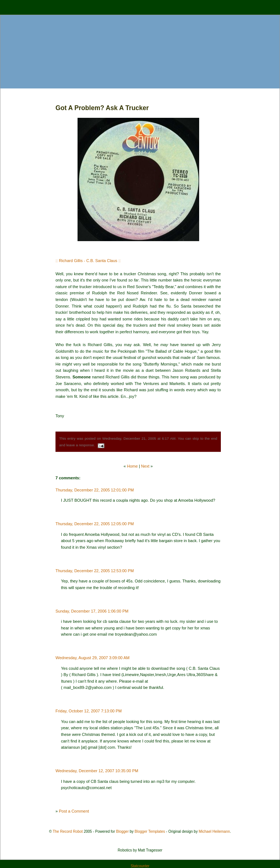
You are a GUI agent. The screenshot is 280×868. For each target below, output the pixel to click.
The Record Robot (68, 831)
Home (132, 466)
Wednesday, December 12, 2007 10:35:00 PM (97, 771)
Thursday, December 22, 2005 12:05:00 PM (95, 524)
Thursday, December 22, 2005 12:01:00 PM (95, 490)
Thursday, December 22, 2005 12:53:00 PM (95, 571)
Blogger (122, 831)
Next (145, 466)
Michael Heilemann (214, 831)
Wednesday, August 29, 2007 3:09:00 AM (92, 658)
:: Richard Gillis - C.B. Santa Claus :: (88, 261)
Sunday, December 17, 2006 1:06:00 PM (92, 611)
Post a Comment (74, 811)
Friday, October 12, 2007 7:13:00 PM (89, 711)
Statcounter (140, 866)
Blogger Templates (150, 831)
